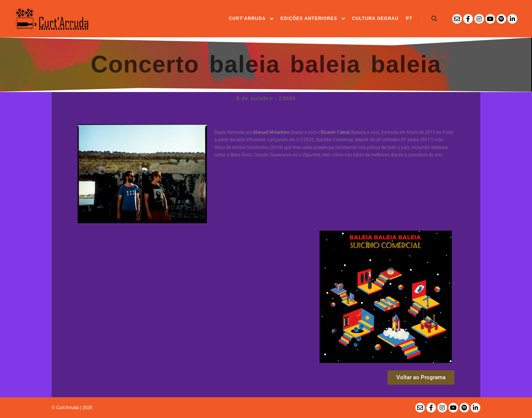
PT (409, 18)
